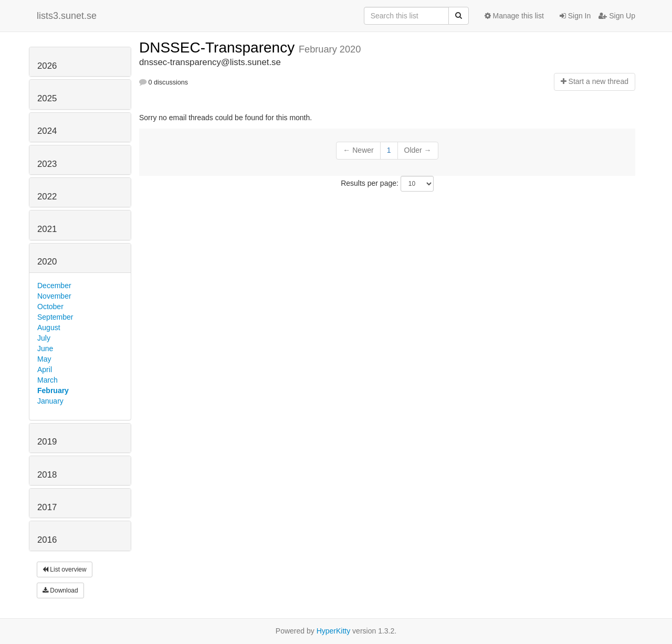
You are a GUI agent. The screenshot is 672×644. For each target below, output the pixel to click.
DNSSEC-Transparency (219, 47)
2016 (47, 540)
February (53, 390)
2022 (47, 197)
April (45, 369)
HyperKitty (334, 631)
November (54, 296)
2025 (47, 98)
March (48, 380)
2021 (47, 229)
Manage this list (514, 16)
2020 (47, 262)
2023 (47, 164)
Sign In (575, 16)
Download (60, 590)
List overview (65, 569)
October (50, 307)
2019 (47, 442)
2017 (47, 507)
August (49, 328)
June (45, 349)
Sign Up (617, 16)
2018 (47, 475)
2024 (47, 131)
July (44, 338)
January (50, 401)
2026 (47, 66)
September (55, 317)
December (54, 286)
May (44, 359)
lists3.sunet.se (67, 16)
